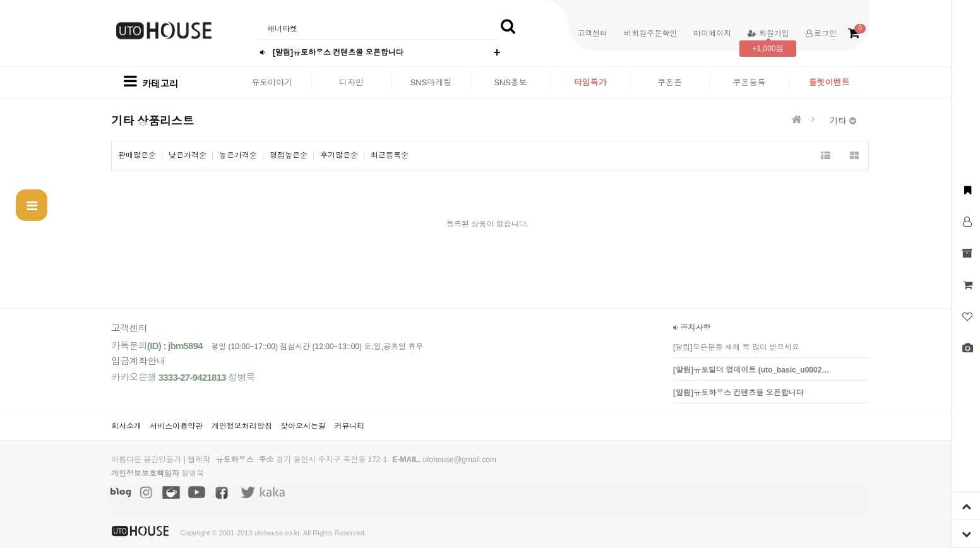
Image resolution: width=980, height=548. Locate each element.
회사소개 (126, 426)
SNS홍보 (511, 82)
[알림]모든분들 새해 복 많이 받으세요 (736, 347)
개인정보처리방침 (242, 426)
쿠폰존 (670, 82)
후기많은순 (339, 155)
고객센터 (592, 33)
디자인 (351, 82)
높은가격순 (238, 155)
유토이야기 (272, 82)
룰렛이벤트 (829, 82)
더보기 (497, 52)
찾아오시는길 (303, 426)
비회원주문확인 (650, 33)
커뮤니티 (349, 426)
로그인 (821, 33)
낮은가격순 (188, 155)
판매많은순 (137, 155)
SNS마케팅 (431, 82)
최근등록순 (390, 155)
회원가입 (768, 33)
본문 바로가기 (0, 0)
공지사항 (692, 328)
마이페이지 (712, 33)
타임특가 (590, 82)
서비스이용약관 (176, 426)
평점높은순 (289, 155)
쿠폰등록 (750, 82)
